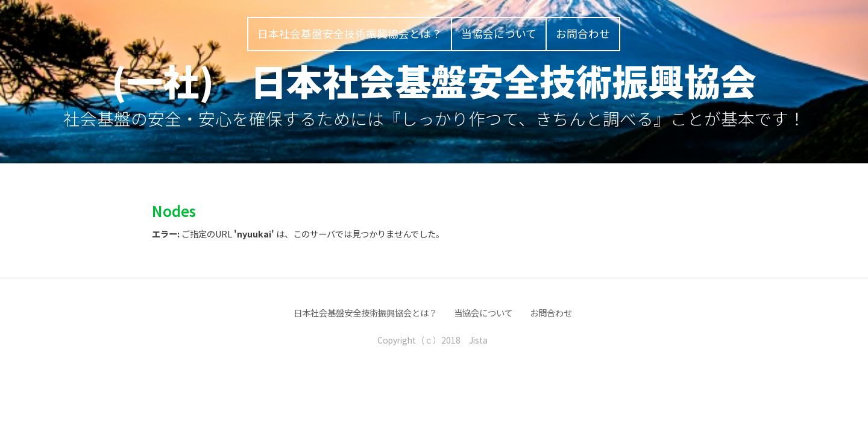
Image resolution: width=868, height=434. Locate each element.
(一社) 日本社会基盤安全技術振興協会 (434, 80)
